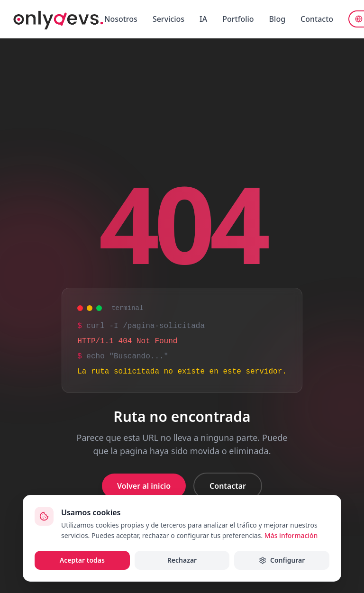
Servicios (168, 19)
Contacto (317, 19)
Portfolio (238, 19)
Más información (291, 535)
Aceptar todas (82, 560)
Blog (277, 19)
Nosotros (121, 19)
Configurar (282, 560)
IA (203, 19)
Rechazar (182, 560)
